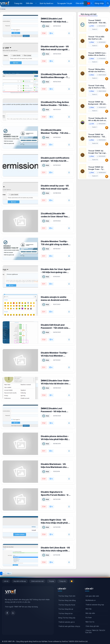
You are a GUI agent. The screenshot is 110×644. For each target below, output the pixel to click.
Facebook (7, 613)
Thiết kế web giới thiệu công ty (69, 626)
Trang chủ (18, 3)
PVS (47, 26)
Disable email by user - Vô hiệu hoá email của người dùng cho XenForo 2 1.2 (55, 49)
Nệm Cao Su (90, 622)
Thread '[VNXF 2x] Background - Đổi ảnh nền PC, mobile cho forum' (97, 110)
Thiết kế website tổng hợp (95, 605)
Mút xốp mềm (90, 613)
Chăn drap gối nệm (92, 626)
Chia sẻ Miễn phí (82, 3)
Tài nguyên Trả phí (65, 3)
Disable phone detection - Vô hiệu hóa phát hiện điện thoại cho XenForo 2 (55, 439)
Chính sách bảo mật (37, 581)
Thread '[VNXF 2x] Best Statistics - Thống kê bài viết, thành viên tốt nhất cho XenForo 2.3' (98, 146)
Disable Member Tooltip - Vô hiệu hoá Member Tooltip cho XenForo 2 (55, 356)
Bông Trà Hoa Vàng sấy (67, 618)
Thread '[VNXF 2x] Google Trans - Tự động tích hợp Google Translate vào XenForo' (97, 178)
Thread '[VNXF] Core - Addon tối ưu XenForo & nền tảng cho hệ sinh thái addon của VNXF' (98, 54)
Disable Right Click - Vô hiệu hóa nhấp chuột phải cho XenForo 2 (54, 523)
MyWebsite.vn (91, 600)
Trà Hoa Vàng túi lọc (66, 613)
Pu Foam (89, 617)
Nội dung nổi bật (89, 14)
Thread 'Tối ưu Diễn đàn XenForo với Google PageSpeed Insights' (96, 38)
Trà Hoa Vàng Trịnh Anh (67, 596)
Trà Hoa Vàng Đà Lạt (66, 609)
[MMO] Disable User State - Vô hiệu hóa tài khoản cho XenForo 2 (56, 384)
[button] (36, 3)
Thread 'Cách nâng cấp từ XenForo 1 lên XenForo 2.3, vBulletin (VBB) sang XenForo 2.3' (97, 90)
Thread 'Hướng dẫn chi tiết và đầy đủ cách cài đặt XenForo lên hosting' (98, 130)
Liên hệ (6, 581)
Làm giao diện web (92, 596)
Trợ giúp (51, 581)
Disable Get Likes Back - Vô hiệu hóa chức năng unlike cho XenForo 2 (55, 551)
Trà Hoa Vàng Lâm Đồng (67, 600)
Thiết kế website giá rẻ (66, 622)
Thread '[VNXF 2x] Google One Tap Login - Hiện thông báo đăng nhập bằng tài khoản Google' (97, 162)
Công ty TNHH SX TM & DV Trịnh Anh (95, 631)
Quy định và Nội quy (20, 581)
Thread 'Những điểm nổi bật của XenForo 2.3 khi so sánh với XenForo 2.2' (97, 70)
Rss (13, 613)
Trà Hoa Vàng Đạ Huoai (67, 605)
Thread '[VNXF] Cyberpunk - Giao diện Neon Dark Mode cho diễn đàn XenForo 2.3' (97, 22)
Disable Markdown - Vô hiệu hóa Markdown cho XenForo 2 (54, 467)
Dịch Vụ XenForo (47, 3)
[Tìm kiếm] (108, 3)
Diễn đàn (29, 3)
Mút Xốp (89, 609)
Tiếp (8, 573)
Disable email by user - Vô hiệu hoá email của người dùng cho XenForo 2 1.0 (55, 189)
